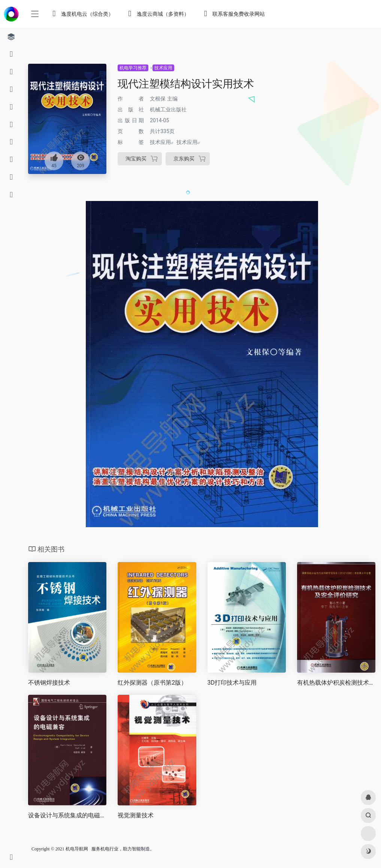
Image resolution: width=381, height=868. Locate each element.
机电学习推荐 (133, 68)
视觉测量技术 (136, 815)
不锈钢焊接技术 (49, 683)
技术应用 (163, 68)
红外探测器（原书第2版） (152, 683)
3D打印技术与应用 (232, 683)
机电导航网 (77, 849)
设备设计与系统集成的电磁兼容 (67, 815)
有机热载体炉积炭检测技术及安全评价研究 (336, 683)
